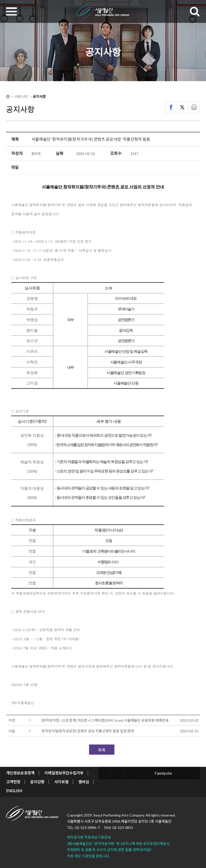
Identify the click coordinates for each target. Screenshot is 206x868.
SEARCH (195, 11)
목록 (102, 750)
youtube (143, 773)
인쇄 (194, 107)
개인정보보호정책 (20, 773)
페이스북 (171, 107)
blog (130, 773)
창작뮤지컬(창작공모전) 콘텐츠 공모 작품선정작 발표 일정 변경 (88, 731)
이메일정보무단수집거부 (64, 773)
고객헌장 (13, 782)
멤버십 (84, 782)
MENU (11, 11)
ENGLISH (14, 791)
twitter (105, 773)
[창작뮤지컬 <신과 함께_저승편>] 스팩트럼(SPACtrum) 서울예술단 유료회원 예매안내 (105, 720)
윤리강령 (37, 782)
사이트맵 (61, 782)
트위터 (183, 107)
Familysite (163, 773)
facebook (117, 773)
